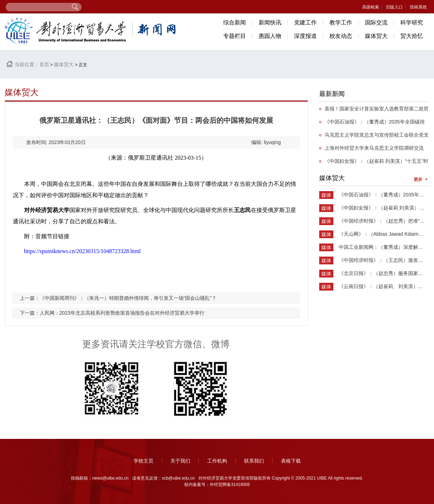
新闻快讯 (270, 22)
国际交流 (376, 22)
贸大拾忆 (412, 36)
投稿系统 (418, 7)
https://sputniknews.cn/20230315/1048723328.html (83, 251)
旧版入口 (394, 7)
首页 (44, 64)
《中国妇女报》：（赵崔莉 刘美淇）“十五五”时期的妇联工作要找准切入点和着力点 (374, 163)
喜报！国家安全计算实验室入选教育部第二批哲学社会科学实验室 (374, 111)
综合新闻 (235, 22)
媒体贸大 (376, 36)
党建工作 (305, 22)
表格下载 (291, 461)
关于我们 (180, 461)
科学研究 (412, 22)
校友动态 (341, 36)
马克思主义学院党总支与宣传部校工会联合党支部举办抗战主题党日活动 (374, 137)
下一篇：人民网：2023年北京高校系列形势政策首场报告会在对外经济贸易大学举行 (112, 313)
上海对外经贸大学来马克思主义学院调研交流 (374, 148)
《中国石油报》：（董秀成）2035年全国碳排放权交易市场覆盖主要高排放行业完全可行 (372, 124)
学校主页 (143, 461)
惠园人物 (270, 36)
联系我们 (254, 461)
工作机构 (217, 461)
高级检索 (371, 7)
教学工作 (341, 22)
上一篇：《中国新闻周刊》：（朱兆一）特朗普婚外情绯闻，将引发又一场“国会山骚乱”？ (118, 298)
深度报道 (305, 36)
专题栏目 (235, 36)
